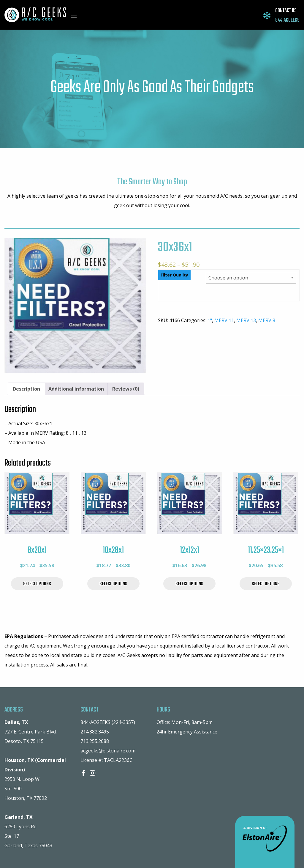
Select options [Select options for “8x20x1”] (37, 584)
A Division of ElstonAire (265, 842)
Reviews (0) (126, 389)
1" (210, 320)
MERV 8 (267, 320)
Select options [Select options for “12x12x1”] (189, 584)
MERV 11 (224, 320)
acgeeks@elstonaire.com (108, 751)
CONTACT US (286, 11)
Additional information (76, 389)
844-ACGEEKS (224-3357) (108, 722)
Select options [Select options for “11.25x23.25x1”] (266, 584)
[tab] (26, 389)
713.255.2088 (95, 741)
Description (26, 389)
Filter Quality (174, 275)
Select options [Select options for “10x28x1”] (113, 584)
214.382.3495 (95, 732)
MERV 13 (246, 320)
